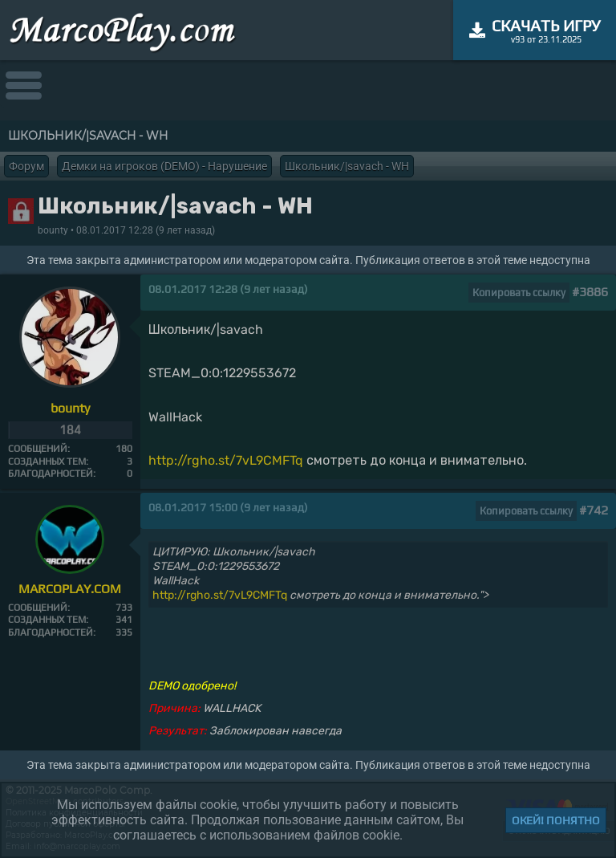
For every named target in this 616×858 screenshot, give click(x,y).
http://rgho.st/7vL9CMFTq (226, 460)
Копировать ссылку (519, 293)
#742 (594, 510)
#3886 (590, 292)
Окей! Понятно (556, 820)
